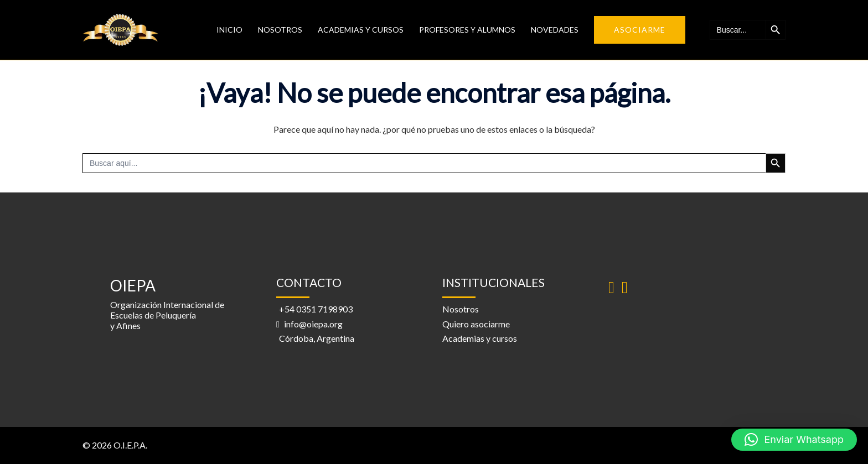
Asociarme (640, 30)
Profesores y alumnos (467, 30)
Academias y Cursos (361, 30)
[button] (794, 440)
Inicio (229, 30)
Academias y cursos (480, 338)
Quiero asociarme (476, 324)
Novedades (555, 30)
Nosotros (280, 30)
